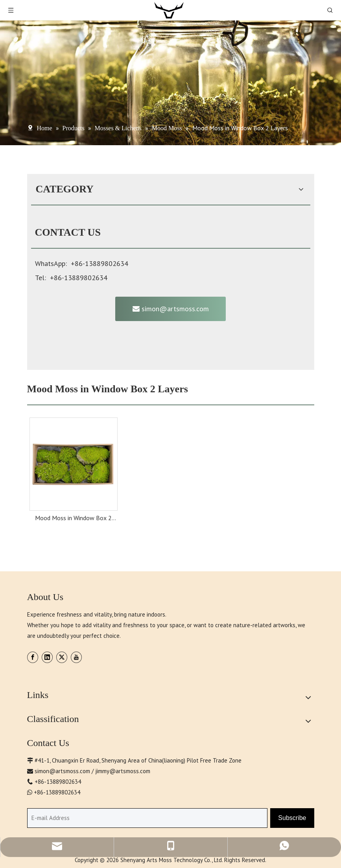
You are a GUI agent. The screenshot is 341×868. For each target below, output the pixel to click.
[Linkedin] (47, 657)
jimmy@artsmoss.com (123, 771)
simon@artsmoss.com (171, 309)
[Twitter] (62, 657)
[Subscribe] (292, 818)
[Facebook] (33, 657)
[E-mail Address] (147, 818)
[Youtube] (76, 657)
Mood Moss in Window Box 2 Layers (73, 519)
